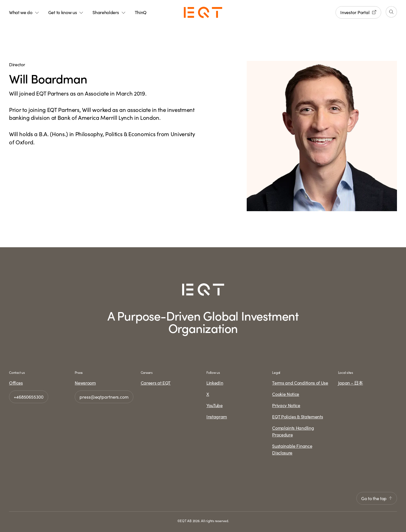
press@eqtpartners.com (104, 397)
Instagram (217, 416)
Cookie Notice (286, 394)
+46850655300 (29, 397)
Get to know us (66, 12)
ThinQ (141, 12)
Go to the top (377, 498)
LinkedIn (215, 383)
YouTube (215, 405)
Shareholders (109, 12)
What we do (24, 12)
